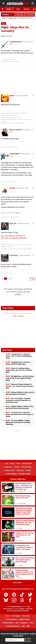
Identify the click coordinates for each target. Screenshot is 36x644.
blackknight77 (15, 154)
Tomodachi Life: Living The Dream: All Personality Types (18, 363)
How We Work (27, 464)
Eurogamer (24, 623)
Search (30, 14)
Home (4, 18)
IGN (17, 623)
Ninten (12, 96)
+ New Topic (20, 14)
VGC (32, 623)
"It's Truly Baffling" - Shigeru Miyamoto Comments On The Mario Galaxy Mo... (18, 422)
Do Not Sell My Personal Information (18, 611)
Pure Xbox (26, 616)
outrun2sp (14, 255)
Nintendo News (8, 623)
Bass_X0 (13, 223)
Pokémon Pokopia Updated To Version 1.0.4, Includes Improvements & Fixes (20, 386)
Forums (6, 14)
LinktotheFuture (16, 42)
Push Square (16, 616)
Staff (18, 464)
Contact (17, 467)
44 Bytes (22, 609)
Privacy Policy (27, 467)
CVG (23, 626)
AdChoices (29, 609)
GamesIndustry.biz (13, 626)
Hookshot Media (16, 607)
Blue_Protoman (16, 130)
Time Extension (12, 619)
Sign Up (21, 316)
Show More (18, 583)
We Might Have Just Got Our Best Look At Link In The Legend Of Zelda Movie (20, 378)
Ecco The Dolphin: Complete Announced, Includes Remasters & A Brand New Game (18, 400)
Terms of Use (10, 470)
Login (14, 316)
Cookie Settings (11, 474)
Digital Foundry (24, 619)
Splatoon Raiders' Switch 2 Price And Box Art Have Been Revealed (19, 407)
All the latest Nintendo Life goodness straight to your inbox (18, 635)
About (12, 464)
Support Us (9, 467)
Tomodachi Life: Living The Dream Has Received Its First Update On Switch (20, 414)
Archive (28, 470)
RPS (28, 626)
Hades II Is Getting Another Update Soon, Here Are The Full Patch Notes (19, 370)
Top (6, 464)
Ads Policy (20, 470)
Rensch (12, 188)
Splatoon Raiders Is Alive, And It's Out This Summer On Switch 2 (20, 393)
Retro (15, 18)
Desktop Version (25, 474)
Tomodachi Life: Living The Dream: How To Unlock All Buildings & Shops (19, 356)
